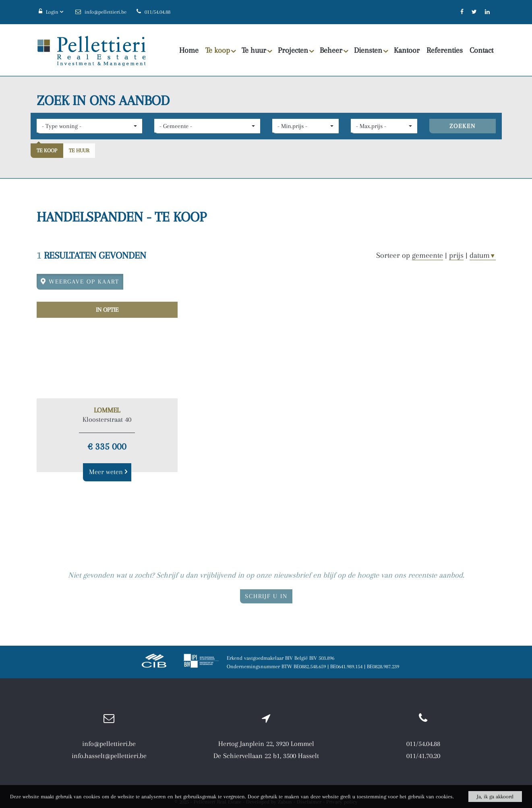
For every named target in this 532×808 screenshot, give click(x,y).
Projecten (296, 51)
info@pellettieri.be (109, 744)
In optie (107, 310)
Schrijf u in (266, 596)
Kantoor (407, 50)
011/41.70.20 (423, 756)
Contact (481, 50)
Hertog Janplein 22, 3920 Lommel (266, 744)
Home (189, 50)
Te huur (257, 51)
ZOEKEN (463, 126)
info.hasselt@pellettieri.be (109, 756)
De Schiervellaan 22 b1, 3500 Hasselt (266, 756)
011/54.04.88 (423, 744)
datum (483, 255)
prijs (456, 255)
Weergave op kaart (80, 282)
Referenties (445, 50)
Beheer (334, 51)
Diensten (371, 51)
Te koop (221, 51)
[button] (90, 126)
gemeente (427, 255)
